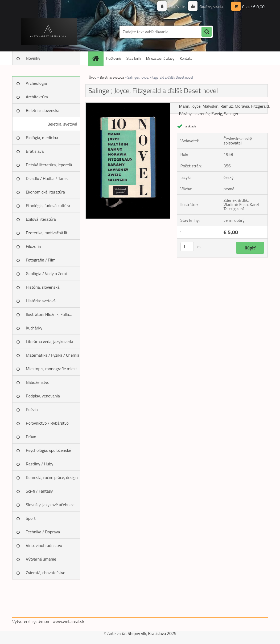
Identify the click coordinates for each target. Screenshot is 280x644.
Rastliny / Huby (40, 464)
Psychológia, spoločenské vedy (48, 452)
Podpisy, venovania (43, 396)
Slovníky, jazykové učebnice (50, 505)
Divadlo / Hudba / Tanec (47, 178)
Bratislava (35, 151)
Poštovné (114, 58)
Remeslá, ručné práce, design (52, 477)
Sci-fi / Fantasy (39, 491)
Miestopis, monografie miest (51, 369)
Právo (31, 437)
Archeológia (36, 83)
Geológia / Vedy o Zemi (46, 273)
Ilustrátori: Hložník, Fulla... (49, 314)
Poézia (32, 409)
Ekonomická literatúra (45, 192)
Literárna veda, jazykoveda (50, 341)
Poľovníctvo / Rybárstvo (47, 423)
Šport (31, 518)
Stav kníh (134, 58)
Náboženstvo (38, 382)
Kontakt (186, 58)
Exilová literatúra (41, 219)
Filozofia (33, 246)
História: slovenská (43, 287)
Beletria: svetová (62, 124)
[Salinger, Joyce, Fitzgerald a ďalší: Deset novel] (128, 105)
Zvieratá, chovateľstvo (46, 573)
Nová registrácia (210, 7)
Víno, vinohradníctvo (44, 545)
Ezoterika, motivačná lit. (47, 233)
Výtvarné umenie (41, 559)
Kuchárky (34, 328)
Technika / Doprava (43, 532)
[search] (207, 32)
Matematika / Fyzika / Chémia (53, 355)
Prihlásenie (174, 7)
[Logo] (49, 32)
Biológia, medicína (42, 138)
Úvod (93, 77)
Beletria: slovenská (43, 110)
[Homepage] (97, 58)
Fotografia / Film (41, 260)
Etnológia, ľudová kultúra (48, 206)
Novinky (33, 58)
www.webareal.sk (68, 621)
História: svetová (41, 301)
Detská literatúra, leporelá (49, 165)
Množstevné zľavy (160, 58)
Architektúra (37, 97)
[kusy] (187, 247)
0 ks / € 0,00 (253, 7)
